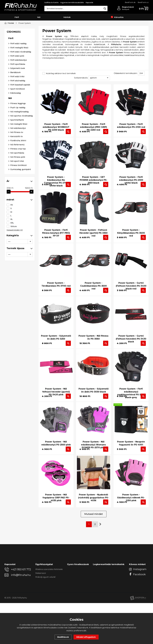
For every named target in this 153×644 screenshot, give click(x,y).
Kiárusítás (117, 17)
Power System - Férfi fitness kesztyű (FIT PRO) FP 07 (56, 242)
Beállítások (63, 637)
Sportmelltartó (17, 204)
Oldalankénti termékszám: (126, 73)
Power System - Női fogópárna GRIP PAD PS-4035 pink (56, 532)
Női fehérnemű (17, 229)
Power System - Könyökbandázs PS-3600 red (131, 242)
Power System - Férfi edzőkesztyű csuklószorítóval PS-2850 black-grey (131, 416)
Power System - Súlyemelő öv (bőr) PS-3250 (56, 356)
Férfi (17, 17)
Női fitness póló (18, 241)
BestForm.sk (130, 2)
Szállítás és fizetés (51, 3)
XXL (12, 72)
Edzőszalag (15, 177)
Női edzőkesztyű (18, 212)
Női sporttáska (17, 237)
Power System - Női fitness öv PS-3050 (93, 356)
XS (12, 54)
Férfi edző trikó (17, 161)
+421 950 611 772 (21, 610)
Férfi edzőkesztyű (19, 144)
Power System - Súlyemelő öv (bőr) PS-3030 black (94, 413)
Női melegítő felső (19, 208)
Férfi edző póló (17, 140)
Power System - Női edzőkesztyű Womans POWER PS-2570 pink (93, 475)
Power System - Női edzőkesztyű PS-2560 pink (56, 473)
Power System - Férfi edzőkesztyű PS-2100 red (131, 123)
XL (12, 68)
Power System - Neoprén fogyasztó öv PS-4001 (131, 473)
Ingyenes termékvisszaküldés (72, 3)
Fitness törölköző (18, 249)
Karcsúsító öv (17, 221)
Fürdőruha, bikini (18, 225)
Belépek (126, 9)
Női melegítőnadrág (19, 196)
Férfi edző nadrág (18, 128)
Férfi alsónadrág (18, 165)
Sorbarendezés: (81, 78)
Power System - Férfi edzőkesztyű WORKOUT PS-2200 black (56, 125)
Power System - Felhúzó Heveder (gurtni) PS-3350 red (93, 242)
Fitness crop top (18, 233)
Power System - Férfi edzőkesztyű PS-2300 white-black (131, 182)
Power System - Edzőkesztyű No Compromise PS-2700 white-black (56, 184)
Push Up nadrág (18, 192)
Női (39, 17)
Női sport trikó (17, 245)
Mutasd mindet (94, 555)
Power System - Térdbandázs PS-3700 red (56, 298)
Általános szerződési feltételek (49, 610)
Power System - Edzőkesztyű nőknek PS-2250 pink (131, 532)
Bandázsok (15, 156)
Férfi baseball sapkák (20, 169)
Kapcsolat (89, 3)
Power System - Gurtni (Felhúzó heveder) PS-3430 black (131, 357)
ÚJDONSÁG (14, 116)
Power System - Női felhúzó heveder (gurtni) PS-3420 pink (56, 414)
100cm (14, 76)
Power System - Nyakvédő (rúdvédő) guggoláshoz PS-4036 (93, 532)
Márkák (67, 17)
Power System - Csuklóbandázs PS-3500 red (93, 300)
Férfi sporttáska (18, 148)
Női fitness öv (17, 216)
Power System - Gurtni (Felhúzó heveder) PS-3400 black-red (131, 300)
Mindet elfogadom (86, 637)
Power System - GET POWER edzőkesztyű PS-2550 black (94, 182)
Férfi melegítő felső (19, 132)
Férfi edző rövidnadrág (21, 136)
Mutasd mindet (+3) (15, 79)
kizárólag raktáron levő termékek (61, 73)
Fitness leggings (18, 188)
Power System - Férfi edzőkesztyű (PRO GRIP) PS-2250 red (94, 125)
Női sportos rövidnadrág (21, 200)
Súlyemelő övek (18, 152)
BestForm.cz (143, 2)
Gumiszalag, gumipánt (21, 253)
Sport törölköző (18, 173)
